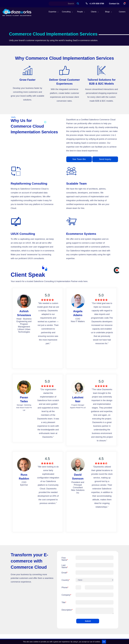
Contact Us (114, 4)
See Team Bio (79, 159)
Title (64, 602)
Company (66, 595)
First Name (65, 559)
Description (67, 610)
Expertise (53, 12)
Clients (95, 12)
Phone (65, 587)
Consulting (67, 12)
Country (66, 580)
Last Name (65, 566)
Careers (122, 12)
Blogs (108, 12)
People (81, 12)
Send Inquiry (105, 159)
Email (65, 573)
